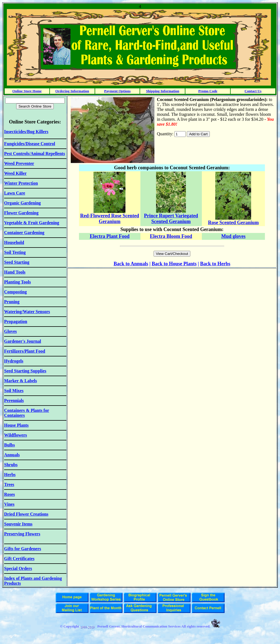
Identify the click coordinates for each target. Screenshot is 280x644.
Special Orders (18, 568)
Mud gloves (234, 236)
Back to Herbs (215, 264)
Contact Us (253, 91)
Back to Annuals (131, 264)
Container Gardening (24, 233)
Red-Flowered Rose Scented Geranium (110, 219)
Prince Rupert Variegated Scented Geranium (171, 219)
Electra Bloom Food (171, 236)
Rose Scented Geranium (233, 223)
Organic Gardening (22, 203)
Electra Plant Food (110, 236)
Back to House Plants (174, 264)
